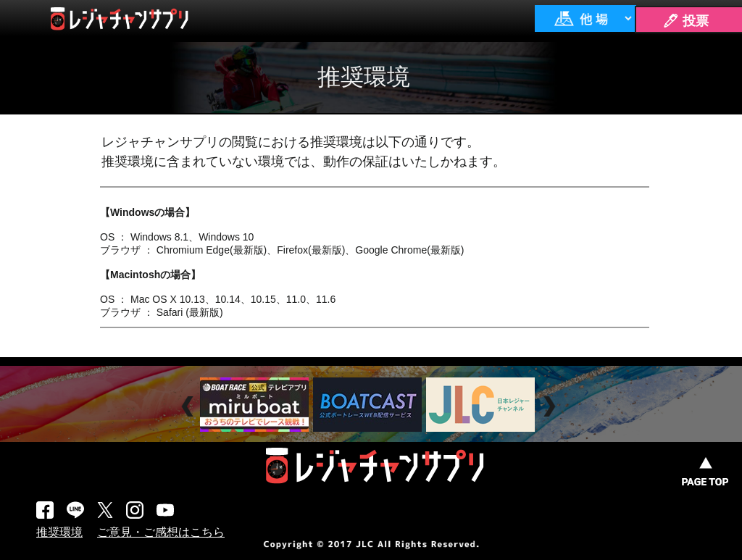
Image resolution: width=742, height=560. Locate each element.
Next (551, 407)
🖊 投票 (685, 21)
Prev (189, 407)
